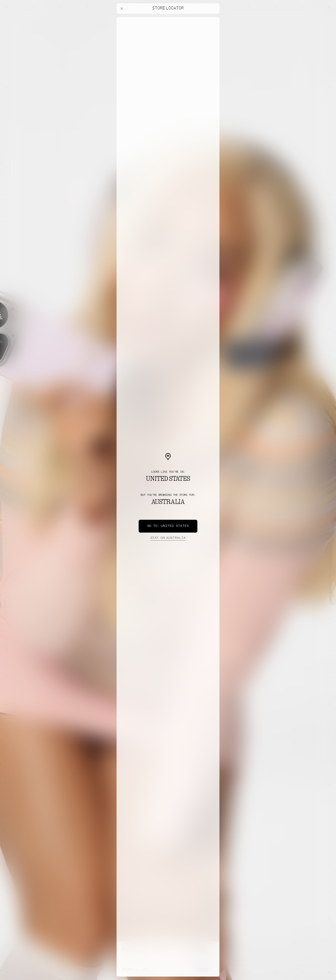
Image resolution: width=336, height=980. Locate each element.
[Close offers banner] (214, 18)
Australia (168, 538)
